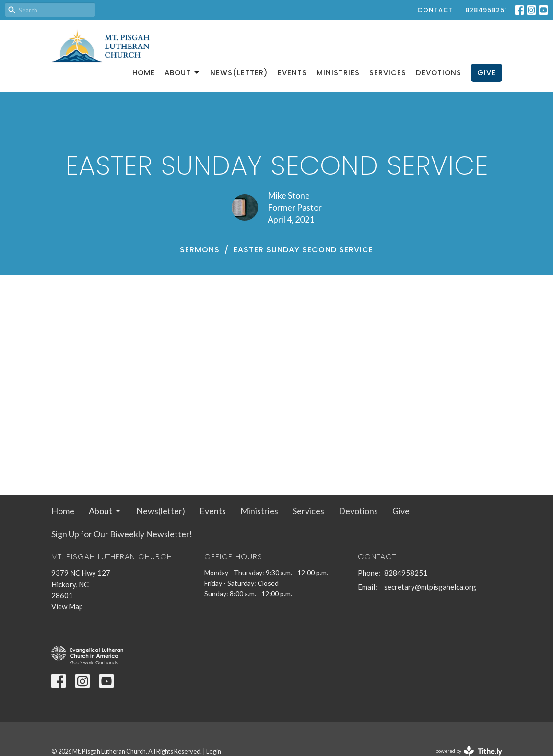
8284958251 (486, 10)
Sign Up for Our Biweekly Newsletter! (122, 534)
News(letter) (239, 73)
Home (144, 73)
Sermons (200, 250)
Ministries (338, 73)
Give (487, 73)
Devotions (439, 73)
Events (292, 73)
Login (214, 751)
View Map (67, 606)
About (182, 73)
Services (388, 73)
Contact (435, 10)
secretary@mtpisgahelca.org (430, 587)
